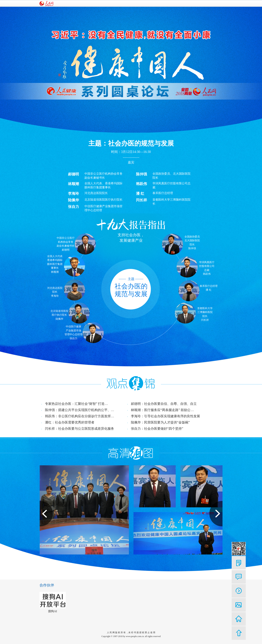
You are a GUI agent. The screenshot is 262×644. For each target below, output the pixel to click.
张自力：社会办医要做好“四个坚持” (157, 429)
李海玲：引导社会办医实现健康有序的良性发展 (165, 416)
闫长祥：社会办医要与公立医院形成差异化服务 (80, 429)
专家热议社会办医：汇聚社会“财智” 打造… (76, 404)
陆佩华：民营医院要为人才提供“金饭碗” (160, 422)
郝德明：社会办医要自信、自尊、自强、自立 (164, 404)
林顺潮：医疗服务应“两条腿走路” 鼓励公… (162, 410)
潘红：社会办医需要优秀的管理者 (70, 422)
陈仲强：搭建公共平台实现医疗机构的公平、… (80, 410)
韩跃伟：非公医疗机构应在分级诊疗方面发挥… (80, 416)
